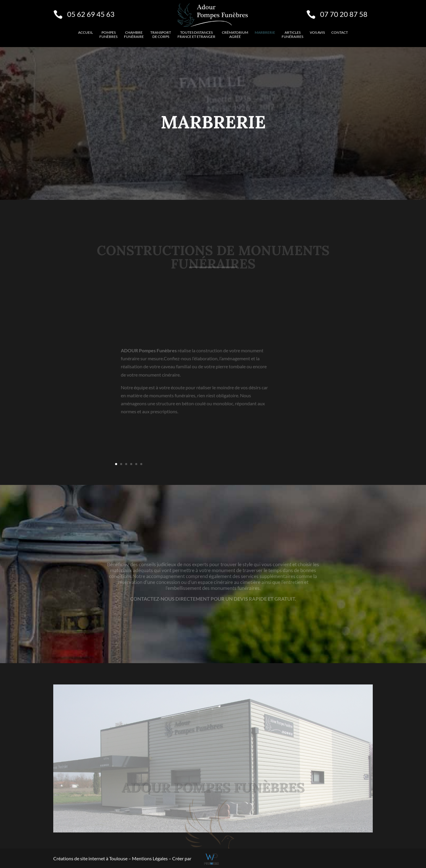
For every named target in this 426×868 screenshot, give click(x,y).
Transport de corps (161, 35)
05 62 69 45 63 (91, 14)
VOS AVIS (317, 33)
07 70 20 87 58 (344, 14)
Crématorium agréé (235, 35)
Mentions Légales (150, 858)
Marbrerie (265, 33)
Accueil (85, 33)
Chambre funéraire (134, 35)
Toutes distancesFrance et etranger (196, 35)
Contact (340, 33)
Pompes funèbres (108, 35)
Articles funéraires (292, 35)
